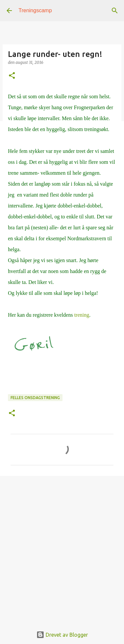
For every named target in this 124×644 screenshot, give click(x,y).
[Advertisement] (62, 548)
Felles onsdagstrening (35, 398)
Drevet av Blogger (62, 635)
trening (82, 315)
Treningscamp (35, 10)
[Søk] (115, 11)
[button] (12, 76)
